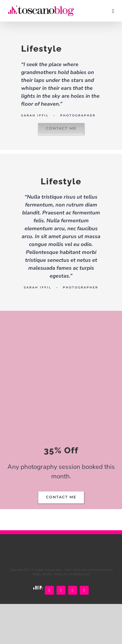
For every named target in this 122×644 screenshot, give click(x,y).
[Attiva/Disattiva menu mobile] (113, 11)
